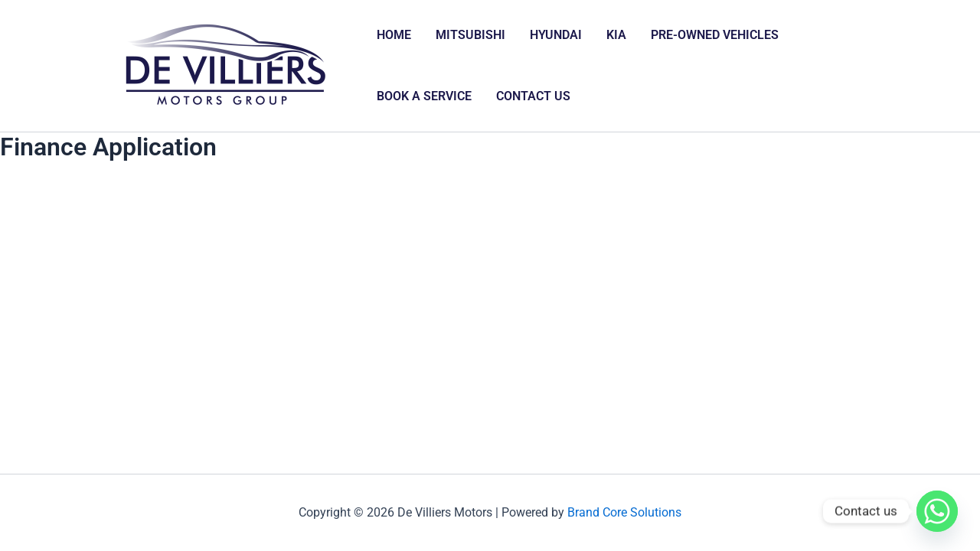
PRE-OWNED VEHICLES (715, 35)
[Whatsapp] (937, 511)
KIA (616, 35)
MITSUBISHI (470, 35)
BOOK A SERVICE (424, 96)
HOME (394, 35)
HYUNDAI (556, 35)
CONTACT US (533, 96)
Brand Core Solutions (624, 512)
